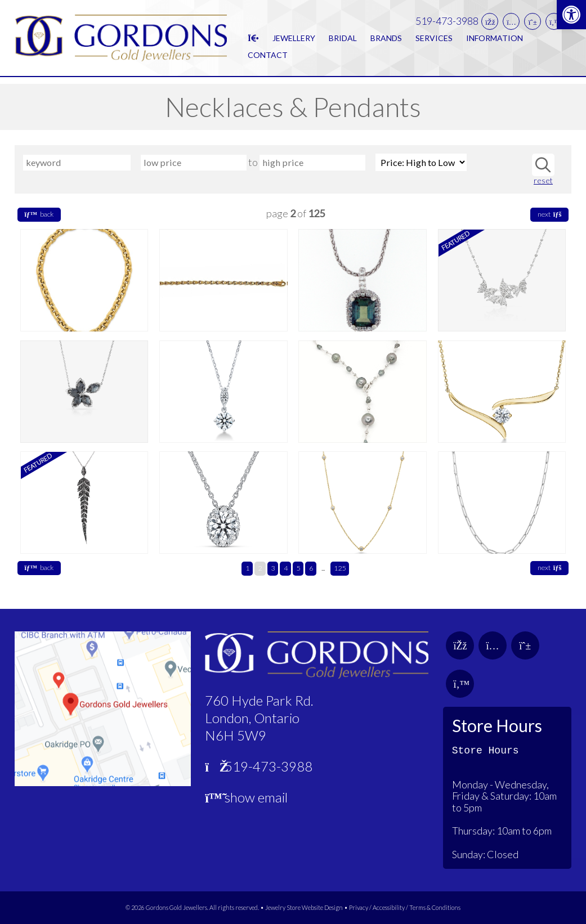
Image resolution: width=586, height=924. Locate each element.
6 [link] (311, 568)
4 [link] (286, 568)
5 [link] (298, 568)
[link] (571, 15)
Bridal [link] (343, 41)
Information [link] (495, 41)
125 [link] (340, 568)
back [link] (39, 214)
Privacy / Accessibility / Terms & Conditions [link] (405, 907)
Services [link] (434, 41)
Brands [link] (386, 41)
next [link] (550, 214)
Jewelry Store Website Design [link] (304, 907)
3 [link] (273, 568)
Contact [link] (268, 58)
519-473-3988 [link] (447, 24)
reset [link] (543, 181)
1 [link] (247, 568)
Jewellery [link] (294, 41)
